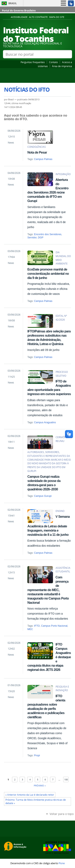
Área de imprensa (62, 66)
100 (66, 779)
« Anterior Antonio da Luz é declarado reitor (30, 795)
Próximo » (40, 786)
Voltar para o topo (62, 814)
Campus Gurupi (43, 496)
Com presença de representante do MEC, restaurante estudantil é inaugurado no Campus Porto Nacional (48, 590)
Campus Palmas (43, 159)
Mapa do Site (57, 17)
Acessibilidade (19, 17)
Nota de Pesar (37, 152)
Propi (37, 755)
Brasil (13, 3)
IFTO (37, 626)
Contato (53, 62)
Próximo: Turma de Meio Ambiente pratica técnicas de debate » (36, 801)
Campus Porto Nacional (54, 626)
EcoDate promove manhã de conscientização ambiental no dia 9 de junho (48, 274)
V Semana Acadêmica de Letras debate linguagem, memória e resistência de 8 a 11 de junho (49, 526)
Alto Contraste (38, 17)
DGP (41, 238)
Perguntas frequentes (33, 62)
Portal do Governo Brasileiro (19, 11)
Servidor (32, 238)
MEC (30, 629)
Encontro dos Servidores (48, 234)
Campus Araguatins (45, 422)
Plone (62, 863)
